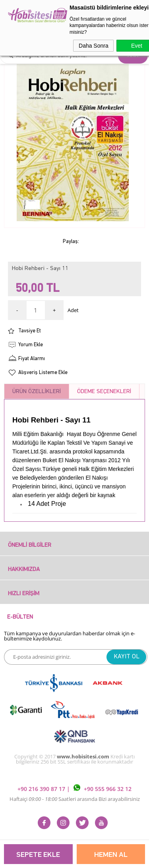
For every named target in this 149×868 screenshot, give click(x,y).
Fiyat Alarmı (32, 359)
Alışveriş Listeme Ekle (43, 373)
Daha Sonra (94, 46)
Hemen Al (111, 855)
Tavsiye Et (30, 331)
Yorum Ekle (31, 345)
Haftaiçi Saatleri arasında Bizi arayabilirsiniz (75, 799)
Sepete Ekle (38, 855)
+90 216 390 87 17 (42, 789)
